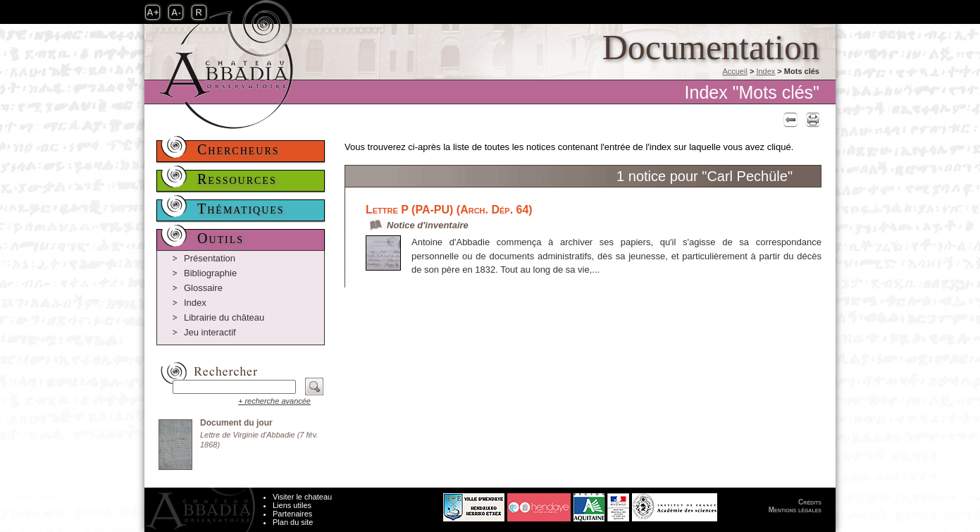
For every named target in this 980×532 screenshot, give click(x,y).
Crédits (810, 502)
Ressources (237, 179)
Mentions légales (795, 510)
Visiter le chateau (302, 497)
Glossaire (203, 288)
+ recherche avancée (274, 401)
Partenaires (292, 514)
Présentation (210, 258)
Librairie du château (224, 317)
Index (765, 71)
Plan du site (293, 522)
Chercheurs (238, 149)
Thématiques (241, 209)
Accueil (734, 71)
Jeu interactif (210, 332)
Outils (221, 238)
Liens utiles (292, 505)
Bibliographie (210, 273)
